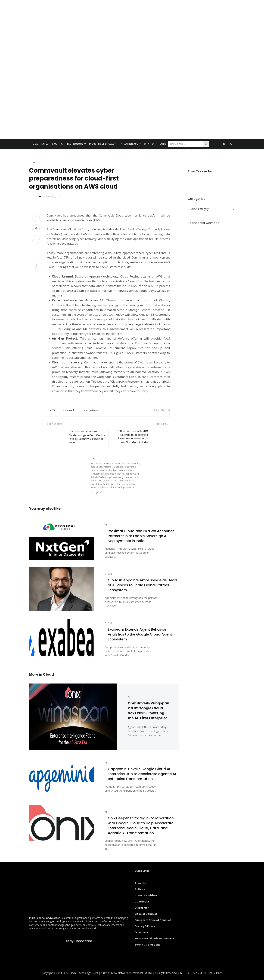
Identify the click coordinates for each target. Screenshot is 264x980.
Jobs (163, 144)
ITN (39, 197)
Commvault (69, 410)
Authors (140, 889)
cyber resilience (91, 410)
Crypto (149, 144)
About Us (141, 883)
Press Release (129, 144)
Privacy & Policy (145, 926)
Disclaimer (142, 908)
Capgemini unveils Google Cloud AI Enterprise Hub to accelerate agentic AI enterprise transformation (142, 774)
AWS (52, 410)
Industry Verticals (102, 144)
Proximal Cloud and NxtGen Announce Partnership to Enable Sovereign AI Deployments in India (141, 536)
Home (34, 144)
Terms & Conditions (147, 945)
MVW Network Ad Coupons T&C (155, 939)
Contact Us (142, 902)
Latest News (49, 144)
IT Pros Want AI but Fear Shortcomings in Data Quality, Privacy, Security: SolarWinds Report (87, 437)
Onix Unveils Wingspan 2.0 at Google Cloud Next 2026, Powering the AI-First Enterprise (148, 711)
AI (62, 144)
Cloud (33, 163)
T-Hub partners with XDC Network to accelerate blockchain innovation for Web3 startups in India (132, 437)
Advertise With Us (146, 895)
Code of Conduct (146, 914)
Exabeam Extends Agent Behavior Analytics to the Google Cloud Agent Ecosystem (140, 634)
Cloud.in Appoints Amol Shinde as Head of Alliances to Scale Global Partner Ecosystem (142, 585)
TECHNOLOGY (75, 144)
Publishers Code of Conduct (153, 920)
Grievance (141, 932)
